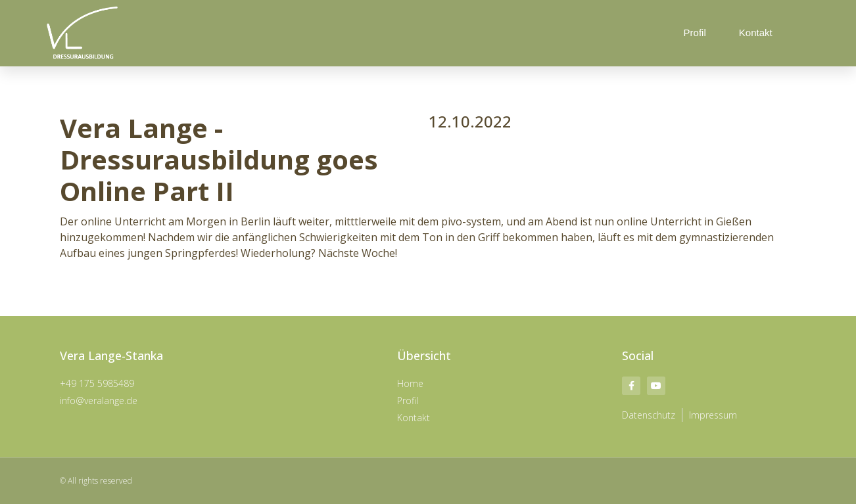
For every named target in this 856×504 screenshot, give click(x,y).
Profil (695, 33)
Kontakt (756, 33)
